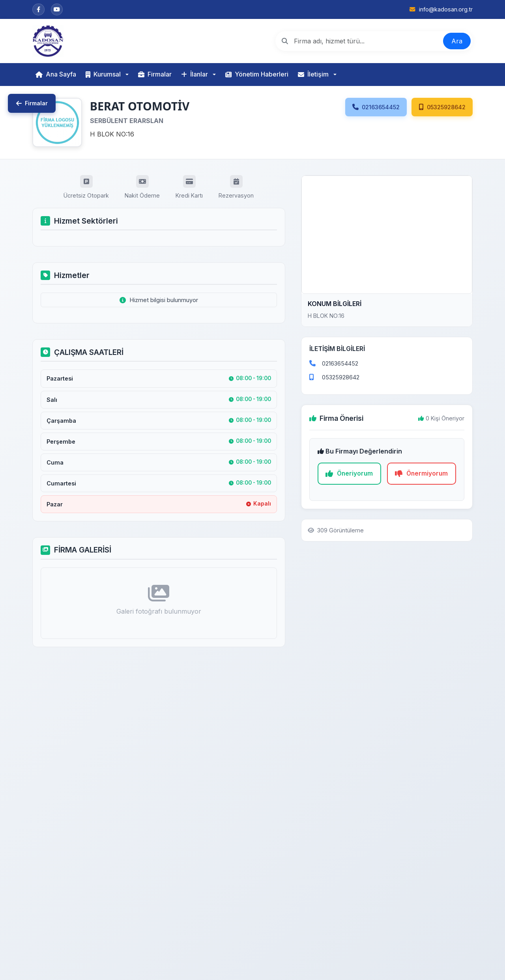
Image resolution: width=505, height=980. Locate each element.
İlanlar (195, 74)
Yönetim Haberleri (257, 74)
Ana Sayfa (56, 74)
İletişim (313, 74)
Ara (457, 41)
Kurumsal (103, 74)
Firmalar (155, 74)
